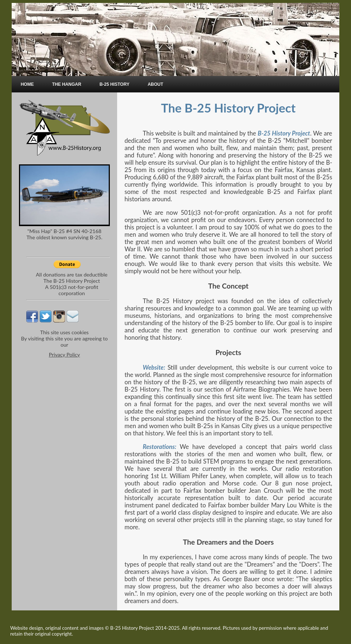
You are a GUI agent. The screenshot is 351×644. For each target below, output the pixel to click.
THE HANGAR (67, 84)
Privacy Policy (64, 355)
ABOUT (156, 84)
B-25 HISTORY (115, 84)
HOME (27, 84)
